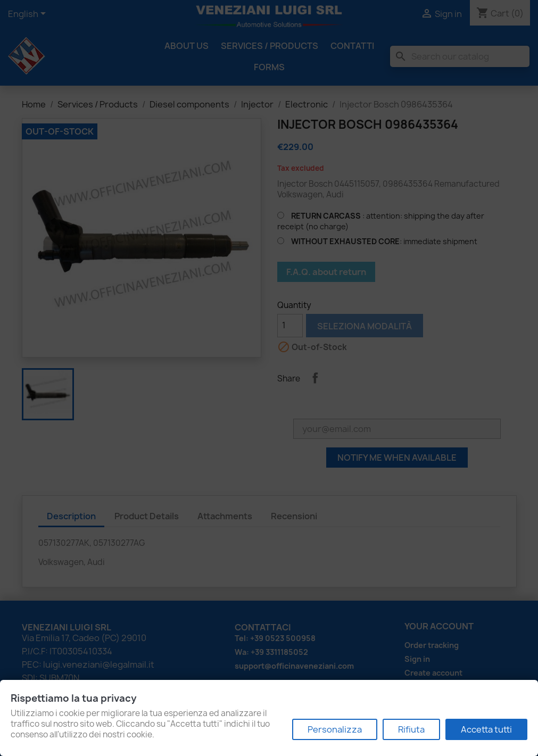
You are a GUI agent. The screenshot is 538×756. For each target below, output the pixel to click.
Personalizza (335, 729)
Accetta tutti (486, 729)
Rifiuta (411, 729)
